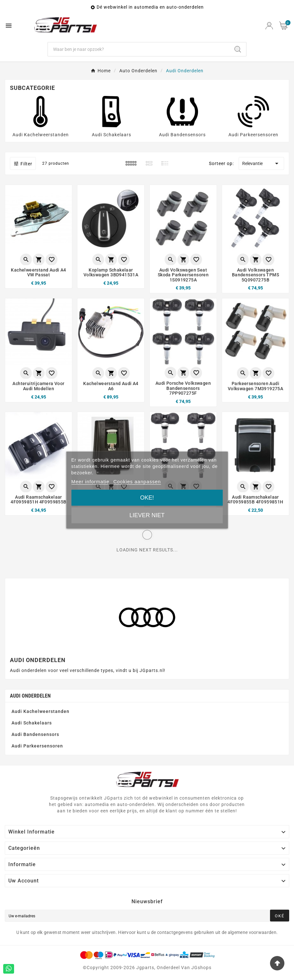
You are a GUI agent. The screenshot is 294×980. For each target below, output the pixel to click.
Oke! (147, 498)
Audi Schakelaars (111, 135)
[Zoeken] (139, 49)
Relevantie (261, 163)
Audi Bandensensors (182, 135)
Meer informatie (90, 482)
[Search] (238, 49)
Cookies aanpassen (137, 482)
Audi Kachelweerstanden (41, 135)
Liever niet (147, 515)
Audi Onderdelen (30, 696)
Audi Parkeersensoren (253, 135)
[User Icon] (269, 26)
